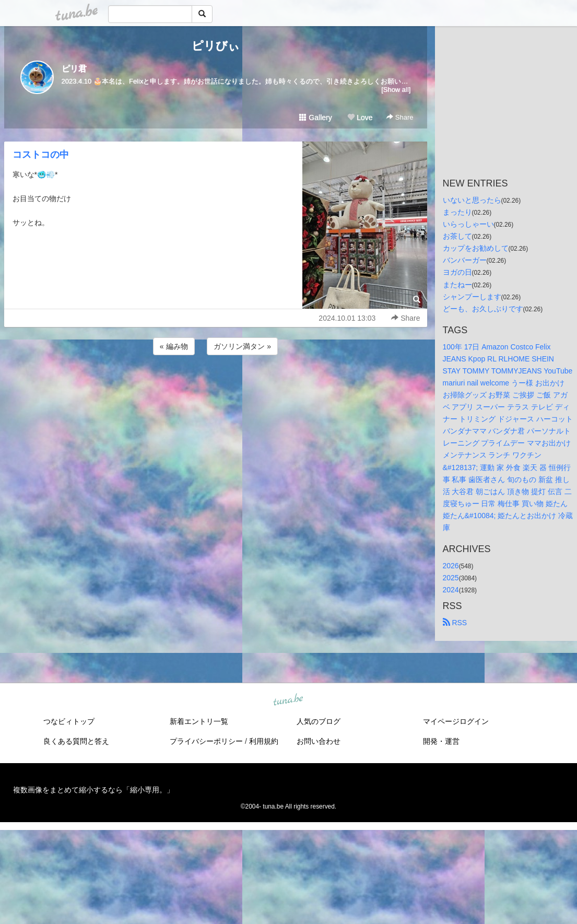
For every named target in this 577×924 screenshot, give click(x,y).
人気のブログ (319, 721)
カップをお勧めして (476, 248)
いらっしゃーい (468, 224)
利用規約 (264, 741)
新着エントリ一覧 (199, 721)
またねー (457, 285)
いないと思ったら (472, 200)
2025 (451, 578)
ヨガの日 (457, 272)
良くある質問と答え (76, 741)
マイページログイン (456, 721)
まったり (457, 212)
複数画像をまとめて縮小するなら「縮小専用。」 (93, 790)
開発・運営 (441, 741)
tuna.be (288, 700)
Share (400, 117)
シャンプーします (472, 297)
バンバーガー (465, 260)
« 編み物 (174, 346)
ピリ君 (74, 69)
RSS (455, 623)
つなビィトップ (69, 721)
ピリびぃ (216, 46)
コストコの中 (41, 155)
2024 (451, 590)
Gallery (315, 118)
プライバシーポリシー (206, 741)
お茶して (457, 236)
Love (360, 118)
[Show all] (396, 90)
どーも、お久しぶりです (483, 309)
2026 (451, 566)
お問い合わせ (319, 741)
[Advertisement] (216, 385)
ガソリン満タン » (242, 346)
